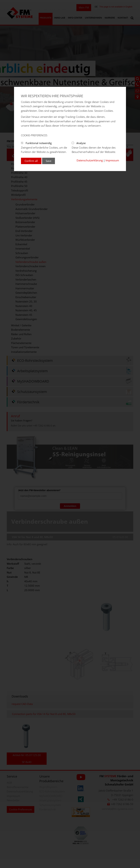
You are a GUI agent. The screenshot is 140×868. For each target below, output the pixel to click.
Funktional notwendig (39, 143)
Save (49, 161)
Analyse (81, 143)
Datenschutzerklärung (90, 160)
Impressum (112, 160)
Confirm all (31, 161)
